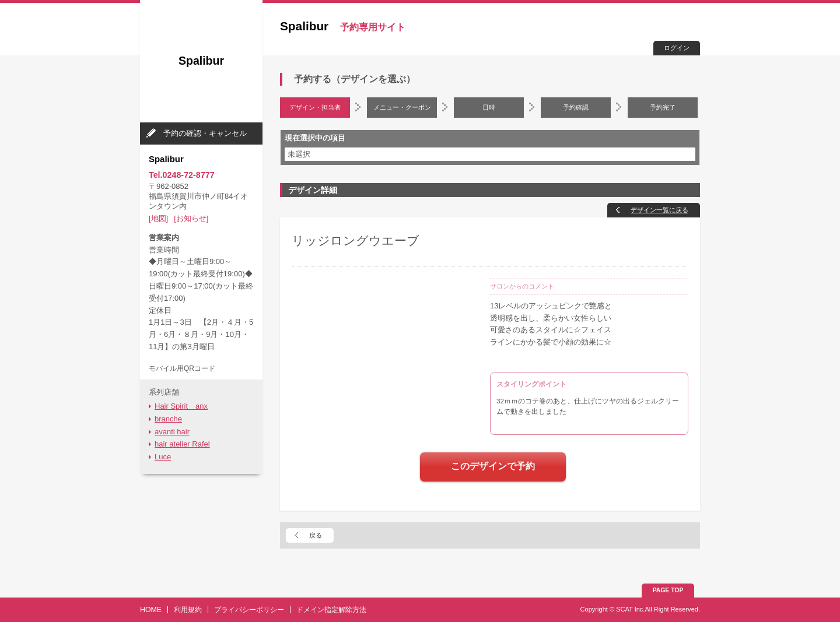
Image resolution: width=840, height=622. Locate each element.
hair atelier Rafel (182, 444)
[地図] (158, 218)
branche (168, 419)
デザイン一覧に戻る (659, 210)
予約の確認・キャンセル (205, 133)
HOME (151, 610)
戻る (316, 535)
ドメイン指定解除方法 (331, 610)
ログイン (677, 48)
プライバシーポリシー (249, 610)
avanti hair (172, 432)
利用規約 (188, 610)
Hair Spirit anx (181, 406)
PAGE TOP (668, 590)
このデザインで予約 (493, 466)
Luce (163, 457)
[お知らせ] (191, 218)
